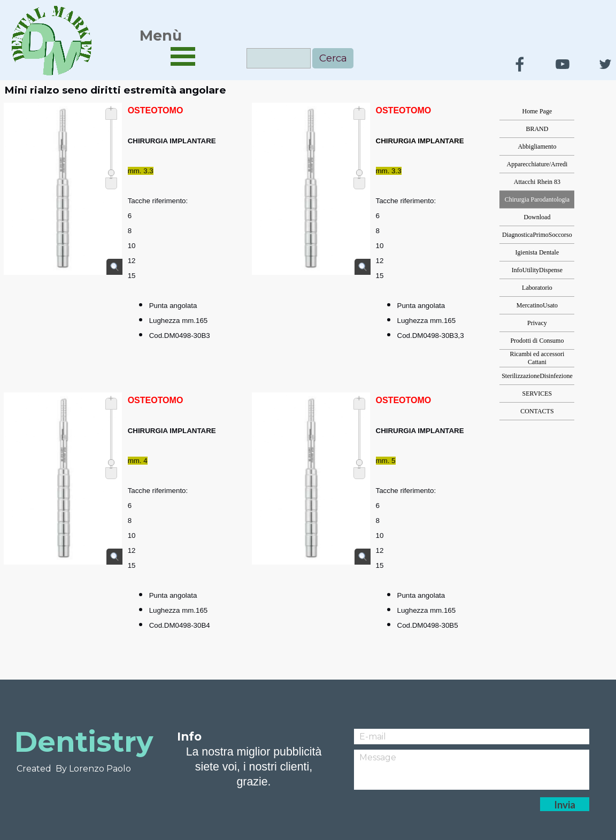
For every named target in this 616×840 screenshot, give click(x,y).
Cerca (333, 58)
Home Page (537, 111)
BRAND (537, 129)
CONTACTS (537, 411)
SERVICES (537, 394)
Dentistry (84, 742)
